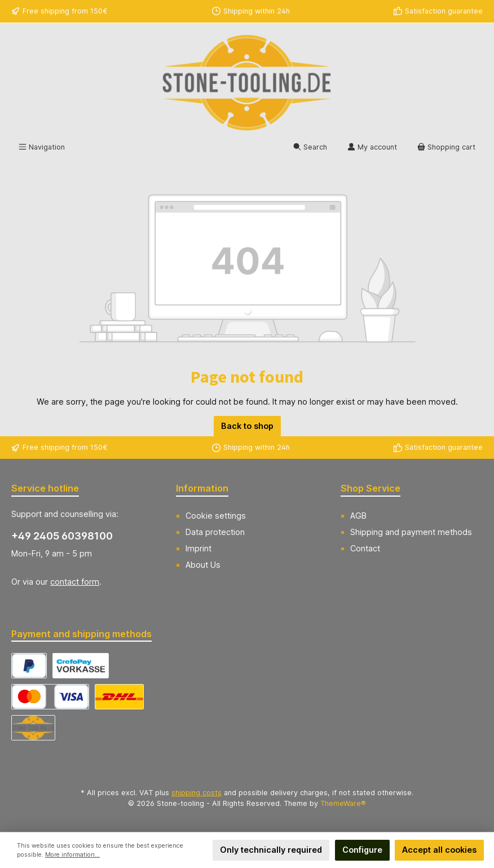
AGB (358, 516)
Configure (362, 850)
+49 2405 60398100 (62, 536)
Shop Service (370, 488)
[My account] (372, 147)
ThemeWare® (343, 803)
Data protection (215, 532)
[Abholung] (33, 728)
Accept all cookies (439, 850)
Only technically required (271, 850)
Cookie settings (216, 516)
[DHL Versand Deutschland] (119, 697)
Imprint (199, 548)
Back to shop (247, 426)
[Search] (310, 147)
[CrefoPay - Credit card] (50, 697)
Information (202, 488)
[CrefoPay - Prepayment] (81, 666)
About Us (203, 565)
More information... (72, 855)
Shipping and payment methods (411, 532)
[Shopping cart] (446, 147)
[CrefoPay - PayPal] (29, 666)
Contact (365, 548)
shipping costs (197, 793)
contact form (75, 582)
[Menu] (42, 147)
